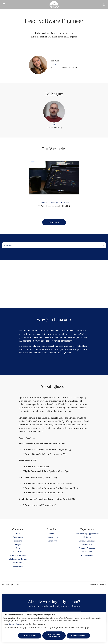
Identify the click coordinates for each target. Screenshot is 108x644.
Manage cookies (18, 567)
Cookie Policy (14, 624)
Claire (54, 64)
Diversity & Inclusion (18, 555)
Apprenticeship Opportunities (87, 534)
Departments (18, 537)
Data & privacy (18, 563)
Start (18, 534)
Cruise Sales (87, 552)
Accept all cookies (30, 636)
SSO (17, 584)
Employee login (8, 584)
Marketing (87, 537)
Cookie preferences (78, 636)
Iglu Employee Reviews (18, 559)
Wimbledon (52, 534)
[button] (104, 4)
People (18, 545)
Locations (18, 541)
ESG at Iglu (18, 552)
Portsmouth (52, 541)
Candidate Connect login (97, 584)
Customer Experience (87, 541)
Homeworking (52, 537)
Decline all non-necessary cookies (54, 636)
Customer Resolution (87, 548)
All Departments (87, 555)
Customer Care (87, 545)
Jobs (18, 548)
